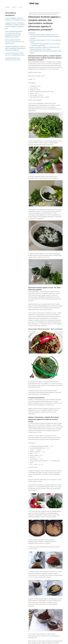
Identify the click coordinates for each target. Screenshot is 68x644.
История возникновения (38, 45)
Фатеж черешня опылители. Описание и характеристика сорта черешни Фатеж (15, 42)
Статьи (21, 7)
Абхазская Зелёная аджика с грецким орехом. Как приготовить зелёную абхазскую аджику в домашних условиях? (45, 36)
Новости (14, 7)
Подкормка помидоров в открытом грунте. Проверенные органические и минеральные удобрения (15, 48)
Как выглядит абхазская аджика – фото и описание (46, 44)
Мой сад (34, 3)
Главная (7, 7)
